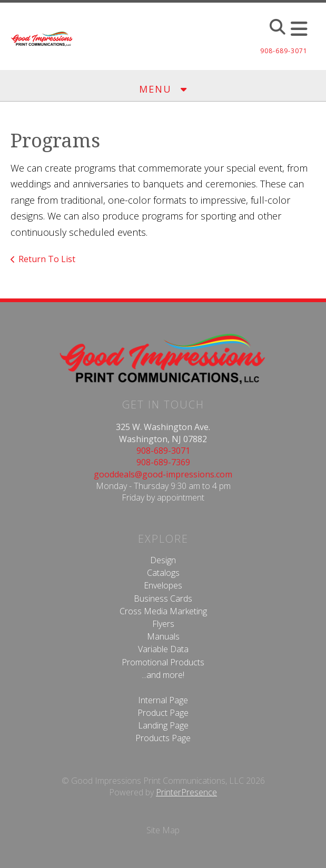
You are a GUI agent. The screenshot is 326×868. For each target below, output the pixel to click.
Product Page (163, 713)
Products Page (163, 738)
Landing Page (163, 725)
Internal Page (163, 700)
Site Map (163, 830)
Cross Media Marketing (163, 611)
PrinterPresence (186, 792)
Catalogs (163, 573)
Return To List (47, 259)
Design (163, 560)
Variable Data (163, 649)
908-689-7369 (163, 462)
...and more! (163, 675)
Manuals (163, 636)
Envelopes (163, 585)
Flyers (163, 624)
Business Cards (163, 598)
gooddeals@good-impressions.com (163, 474)
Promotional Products (163, 662)
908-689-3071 (163, 451)
